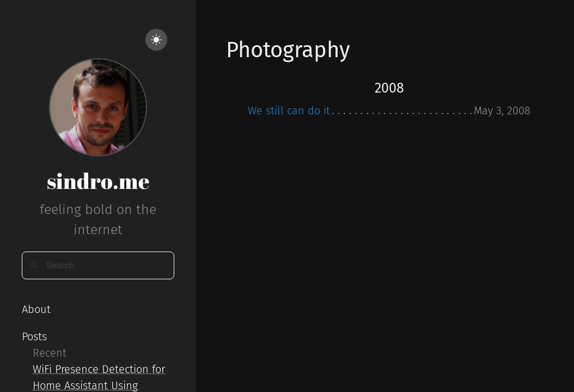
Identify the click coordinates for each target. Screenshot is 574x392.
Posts (34, 336)
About (36, 309)
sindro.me (98, 181)
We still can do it (289, 111)
